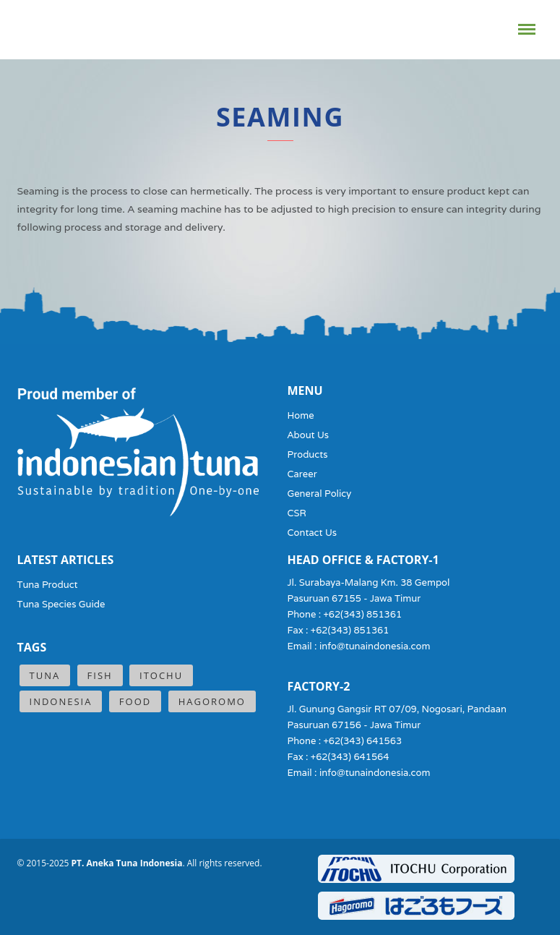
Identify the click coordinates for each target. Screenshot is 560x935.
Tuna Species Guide (61, 604)
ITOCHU (161, 675)
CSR (297, 513)
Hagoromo (212, 701)
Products (308, 454)
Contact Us (313, 533)
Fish (100, 675)
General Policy (320, 494)
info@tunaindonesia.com (375, 646)
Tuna (45, 675)
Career (302, 474)
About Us (309, 435)
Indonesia (61, 701)
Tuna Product (48, 585)
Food (135, 701)
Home (301, 415)
